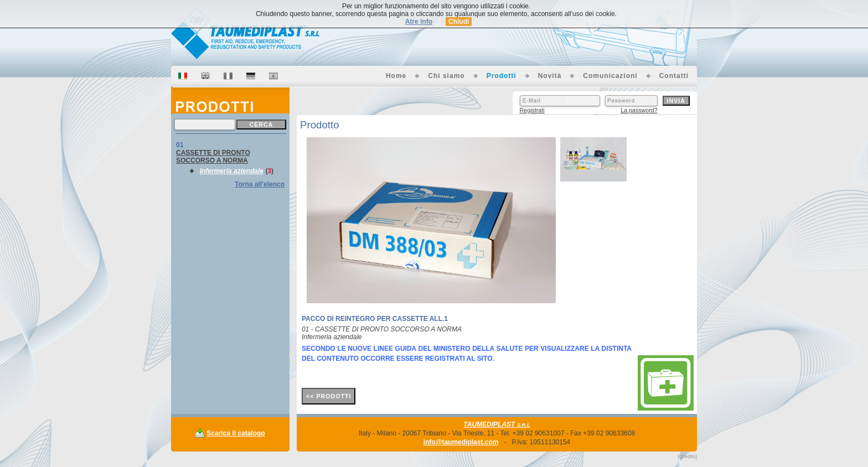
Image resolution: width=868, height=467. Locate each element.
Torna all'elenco (260, 184)
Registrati (532, 110)
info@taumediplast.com (461, 442)
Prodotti (502, 76)
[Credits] (687, 456)
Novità (550, 76)
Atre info (419, 22)
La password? (639, 110)
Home (396, 76)
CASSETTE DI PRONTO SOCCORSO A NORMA (213, 157)
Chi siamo (446, 76)
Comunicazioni (610, 76)
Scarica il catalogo (236, 433)
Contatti (674, 76)
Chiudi (459, 22)
